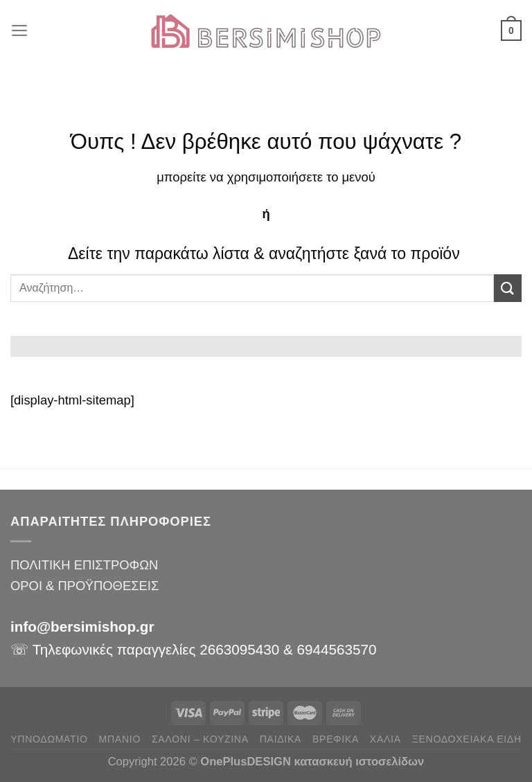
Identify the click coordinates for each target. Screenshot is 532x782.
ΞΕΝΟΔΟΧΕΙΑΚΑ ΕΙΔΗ (467, 739)
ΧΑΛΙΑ (385, 739)
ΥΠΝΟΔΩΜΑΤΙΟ (49, 739)
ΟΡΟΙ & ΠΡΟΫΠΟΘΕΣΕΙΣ (85, 586)
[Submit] (508, 288)
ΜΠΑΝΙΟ (120, 739)
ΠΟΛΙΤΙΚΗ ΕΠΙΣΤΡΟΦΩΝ (84, 565)
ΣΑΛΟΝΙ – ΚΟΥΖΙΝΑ (200, 739)
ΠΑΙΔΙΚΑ (281, 739)
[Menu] (20, 30)
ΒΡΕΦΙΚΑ (336, 739)
